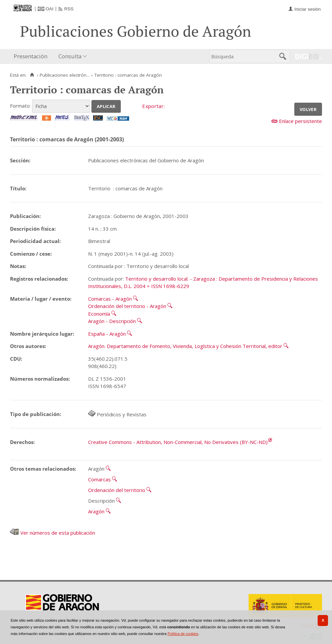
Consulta (70, 56)
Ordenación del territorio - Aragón (127, 306)
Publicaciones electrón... (65, 75)
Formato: (20, 106)
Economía (99, 314)
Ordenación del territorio (117, 490)
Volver (308, 109)
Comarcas (99, 479)
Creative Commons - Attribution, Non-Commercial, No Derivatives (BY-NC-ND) (178, 442)
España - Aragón (107, 334)
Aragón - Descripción (112, 321)
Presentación (31, 56)
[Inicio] (32, 75)
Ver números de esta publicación (53, 533)
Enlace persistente (300, 121)
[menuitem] (32, 56)
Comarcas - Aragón (110, 299)
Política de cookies (183, 634)
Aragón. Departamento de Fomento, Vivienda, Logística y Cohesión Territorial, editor (185, 346)
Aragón (96, 511)
